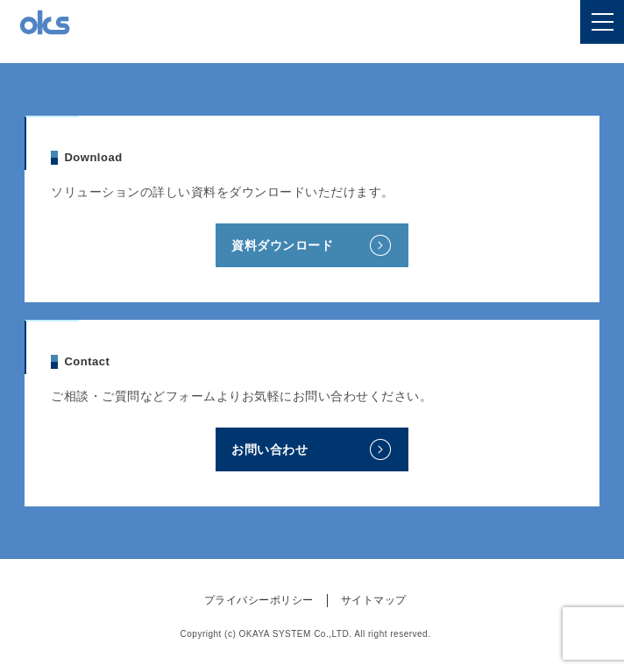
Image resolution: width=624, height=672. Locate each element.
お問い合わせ (269, 449)
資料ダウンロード (282, 245)
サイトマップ (374, 600)
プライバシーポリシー (259, 600)
